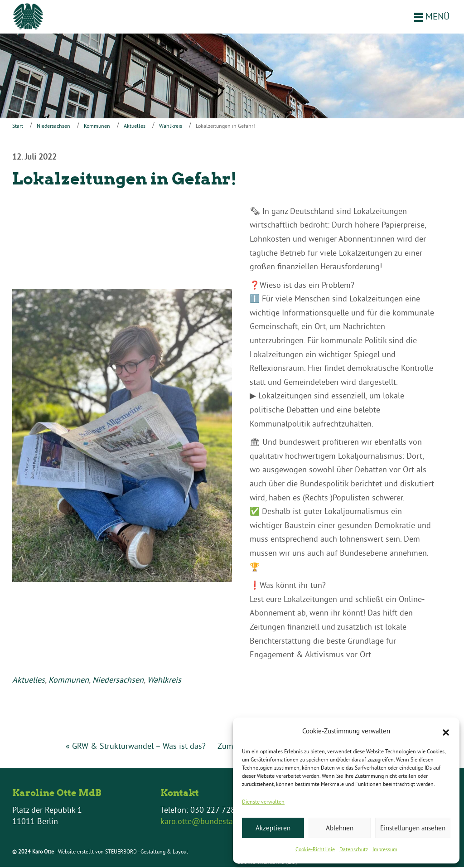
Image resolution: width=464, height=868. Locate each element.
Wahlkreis (171, 127)
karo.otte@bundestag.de (204, 822)
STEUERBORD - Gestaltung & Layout (147, 852)
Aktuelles (135, 127)
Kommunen (97, 127)
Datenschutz (354, 849)
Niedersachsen (53, 127)
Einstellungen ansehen (413, 828)
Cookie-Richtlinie (315, 849)
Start (18, 127)
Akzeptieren (273, 828)
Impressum (385, 849)
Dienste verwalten (263, 802)
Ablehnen (340, 828)
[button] (446, 732)
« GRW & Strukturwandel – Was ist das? (136, 747)
